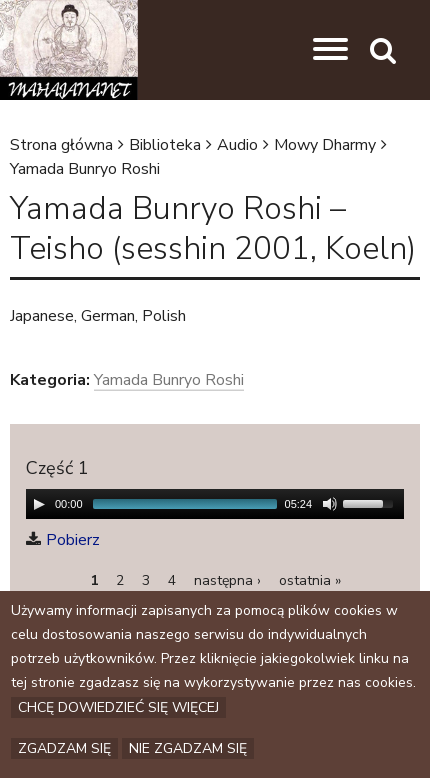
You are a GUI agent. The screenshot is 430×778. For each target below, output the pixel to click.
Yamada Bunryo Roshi (85, 169)
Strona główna (61, 145)
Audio (237, 145)
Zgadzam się (64, 748)
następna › (227, 580)
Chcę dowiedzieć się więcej (118, 707)
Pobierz (73, 540)
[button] (330, 50)
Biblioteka (165, 145)
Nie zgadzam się (188, 748)
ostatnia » (310, 580)
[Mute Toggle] (330, 504)
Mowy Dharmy (325, 145)
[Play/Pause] (39, 504)
